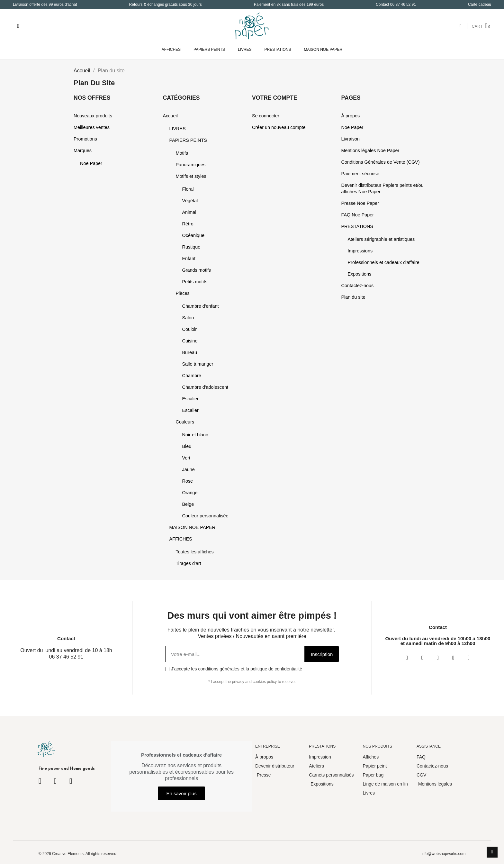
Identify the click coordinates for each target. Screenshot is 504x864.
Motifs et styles (191, 176)
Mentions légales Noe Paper (370, 150)
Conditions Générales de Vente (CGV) (381, 162)
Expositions (360, 274)
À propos (351, 116)
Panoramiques (191, 165)
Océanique (194, 235)
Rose (188, 481)
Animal (189, 212)
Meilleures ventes (92, 127)
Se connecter (266, 116)
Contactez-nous (358, 286)
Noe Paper (91, 163)
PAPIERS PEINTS (209, 50)
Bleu (187, 446)
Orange (190, 493)
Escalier (190, 399)
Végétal (190, 201)
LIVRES (245, 50)
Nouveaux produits (93, 116)
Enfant (189, 259)
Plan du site (353, 297)
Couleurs (185, 422)
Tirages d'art (189, 563)
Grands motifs (197, 270)
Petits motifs (195, 282)
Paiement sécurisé (360, 174)
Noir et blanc (195, 435)
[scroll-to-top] (492, 852)
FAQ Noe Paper (358, 215)
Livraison (351, 139)
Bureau (190, 352)
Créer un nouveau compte (279, 127)
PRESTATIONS (278, 50)
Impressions (360, 251)
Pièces (183, 293)
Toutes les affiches (195, 552)
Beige (188, 504)
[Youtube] (453, 658)
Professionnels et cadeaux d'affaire (384, 262)
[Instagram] (422, 658)
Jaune (189, 469)
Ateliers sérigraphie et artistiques (381, 239)
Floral (188, 189)
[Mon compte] (460, 26)
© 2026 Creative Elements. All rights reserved (77, 854)
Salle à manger (198, 364)
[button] (18, 26)
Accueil (170, 116)
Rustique (191, 247)
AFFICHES (171, 50)
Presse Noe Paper (360, 203)
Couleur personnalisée (205, 516)
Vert (186, 458)
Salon (188, 318)
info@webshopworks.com (443, 854)
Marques (83, 150)
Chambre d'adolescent (205, 387)
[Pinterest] (469, 658)
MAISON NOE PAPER (323, 50)
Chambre (192, 376)
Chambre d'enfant (201, 306)
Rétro (188, 224)
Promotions (85, 139)
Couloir (190, 329)
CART (477, 26)
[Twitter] (438, 658)
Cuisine (190, 341)
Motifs (182, 153)
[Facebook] (407, 658)
